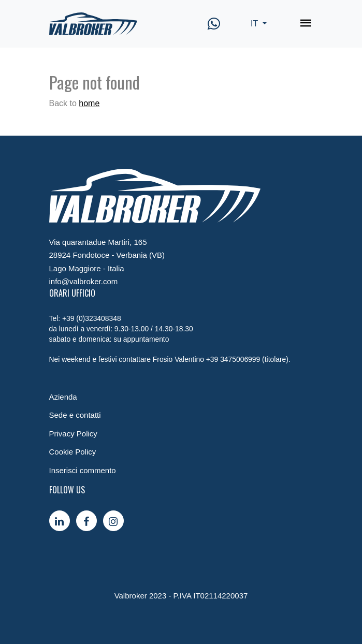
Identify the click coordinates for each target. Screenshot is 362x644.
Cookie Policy (73, 452)
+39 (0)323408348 (92, 318)
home (89, 103)
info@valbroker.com (84, 281)
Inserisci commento (83, 470)
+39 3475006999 (233, 359)
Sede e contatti (75, 415)
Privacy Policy (73, 434)
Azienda (63, 397)
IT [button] (255, 24)
